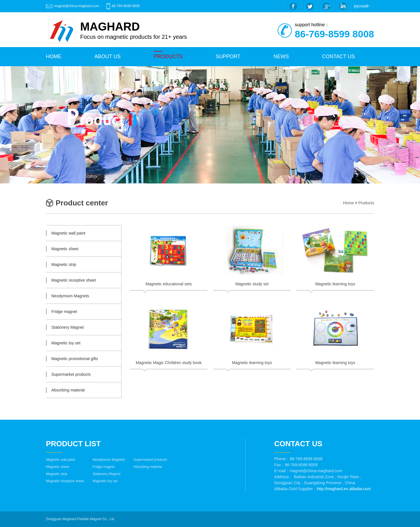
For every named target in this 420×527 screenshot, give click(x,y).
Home (348, 203)
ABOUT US (108, 56)
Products (366, 203)
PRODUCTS (168, 56)
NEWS (281, 56)
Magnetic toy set (105, 481)
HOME (54, 56)
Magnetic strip (57, 474)
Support (228, 56)
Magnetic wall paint (60, 460)
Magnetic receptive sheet (65, 481)
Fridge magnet (103, 467)
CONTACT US (338, 56)
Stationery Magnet (106, 474)
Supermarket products (150, 460)
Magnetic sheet (57, 467)
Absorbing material (148, 467)
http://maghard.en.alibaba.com (344, 489)
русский (361, 6)
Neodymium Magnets (109, 460)
